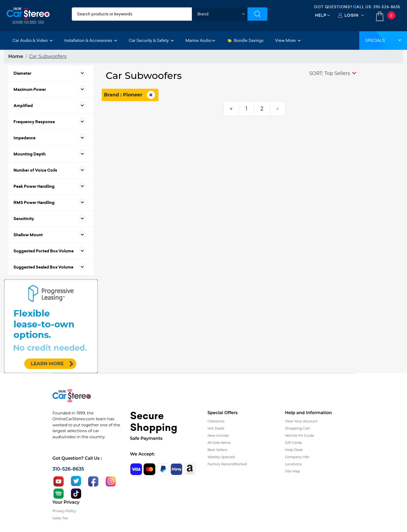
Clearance (216, 421)
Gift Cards (294, 442)
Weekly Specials (221, 457)
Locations (293, 464)
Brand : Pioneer (130, 95)
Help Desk (294, 450)
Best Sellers (217, 450)
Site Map (293, 471)
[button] (333, 73)
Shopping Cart (298, 428)
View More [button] (288, 40)
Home (16, 56)
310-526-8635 (387, 7)
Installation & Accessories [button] (91, 40)
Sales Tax (60, 518)
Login (351, 15)
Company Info (297, 457)
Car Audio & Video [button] (33, 40)
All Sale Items (219, 442)
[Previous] (231, 109)
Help (321, 15)
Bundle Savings (246, 40)
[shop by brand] (220, 14)
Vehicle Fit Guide (300, 435)
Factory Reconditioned (227, 464)
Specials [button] (383, 40)
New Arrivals (218, 435)
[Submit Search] (257, 14)
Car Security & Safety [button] (151, 40)
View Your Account (301, 421)
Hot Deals (216, 428)
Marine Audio (200, 40)
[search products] (132, 14)
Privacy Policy (64, 511)
